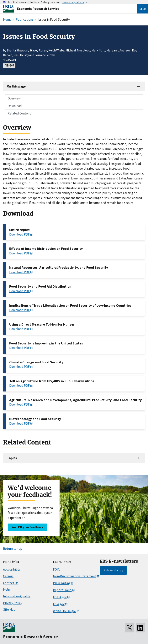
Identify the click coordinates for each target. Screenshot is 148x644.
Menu (143, 9)
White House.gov (65, 611)
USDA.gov (60, 597)
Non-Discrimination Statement (74, 576)
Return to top (13, 549)
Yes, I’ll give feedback (27, 527)
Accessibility (12, 569)
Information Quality (17, 596)
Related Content (19, 113)
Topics (12, 458)
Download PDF (19, 234)
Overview (14, 98)
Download (15, 106)
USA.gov (59, 604)
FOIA (56, 569)
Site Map (9, 609)
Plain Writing (62, 583)
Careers (8, 576)
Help (7, 589)
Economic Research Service (38, 9)
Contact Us (11, 583)
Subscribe (111, 570)
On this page (16, 86)
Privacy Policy (13, 603)
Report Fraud (62, 590)
